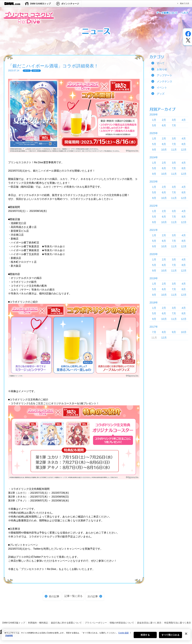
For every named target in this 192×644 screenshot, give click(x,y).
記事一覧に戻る (73, 596)
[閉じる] (186, 635)
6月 (164, 125)
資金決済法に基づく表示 (149, 623)
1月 (154, 120)
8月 (184, 144)
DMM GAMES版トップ (14, 623)
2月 (164, 120)
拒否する (145, 636)
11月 (174, 150)
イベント (162, 88)
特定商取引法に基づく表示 (178, 623)
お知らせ (162, 69)
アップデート (164, 75)
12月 (184, 150)
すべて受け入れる (170, 636)
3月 (174, 120)
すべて (161, 63)
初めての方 (185, 3)
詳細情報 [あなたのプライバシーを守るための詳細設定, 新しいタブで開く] (9, 637)
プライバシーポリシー (96, 623)
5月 (154, 125)
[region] (96, 636)
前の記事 (54, 596)
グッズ (161, 94)
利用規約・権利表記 (38, 623)
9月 (154, 150)
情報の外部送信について (122, 623)
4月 (184, 120)
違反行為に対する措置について (66, 623)
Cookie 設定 (124, 634)
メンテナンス (164, 81)
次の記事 (93, 596)
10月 (164, 150)
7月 (174, 125)
